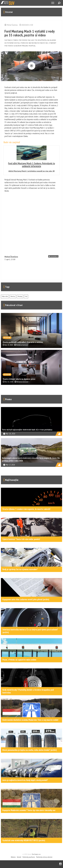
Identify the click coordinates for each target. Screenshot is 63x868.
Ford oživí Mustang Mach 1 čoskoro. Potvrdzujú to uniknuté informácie (31, 165)
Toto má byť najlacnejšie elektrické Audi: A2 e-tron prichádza (27, 430)
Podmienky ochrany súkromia (44, 857)
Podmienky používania (29, 857)
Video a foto (5, 296)
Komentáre (54, 256)
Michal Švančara (11, 257)
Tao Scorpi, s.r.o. (36, 854)
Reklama (13, 857)
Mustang (20, 296)
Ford (26, 296)
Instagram (60, 864)
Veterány (13, 296)
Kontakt (19, 857)
